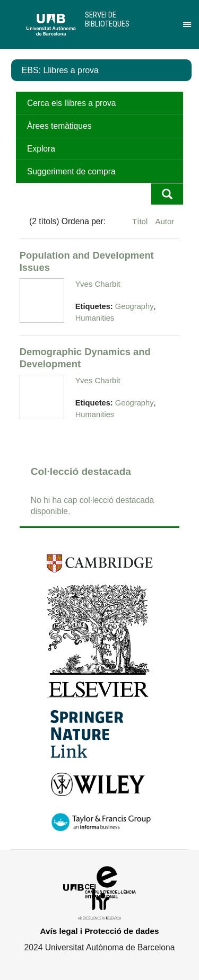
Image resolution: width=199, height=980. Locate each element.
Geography (135, 306)
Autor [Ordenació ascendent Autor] (165, 221)
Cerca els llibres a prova (71, 103)
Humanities (95, 318)
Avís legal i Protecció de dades (100, 931)
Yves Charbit (98, 284)
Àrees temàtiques (59, 126)
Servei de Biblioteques (107, 19)
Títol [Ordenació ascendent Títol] (141, 221)
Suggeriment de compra (71, 171)
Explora (41, 149)
